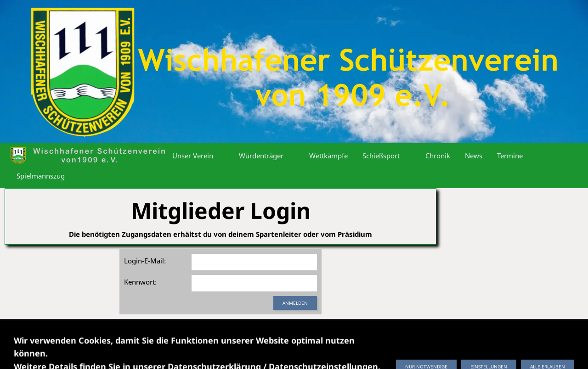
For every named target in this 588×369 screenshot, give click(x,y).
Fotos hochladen (405, 333)
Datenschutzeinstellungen (295, 333)
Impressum (148, 333)
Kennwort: (140, 282)
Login (449, 333)
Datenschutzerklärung (210, 333)
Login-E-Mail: (145, 261)
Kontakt (358, 333)
